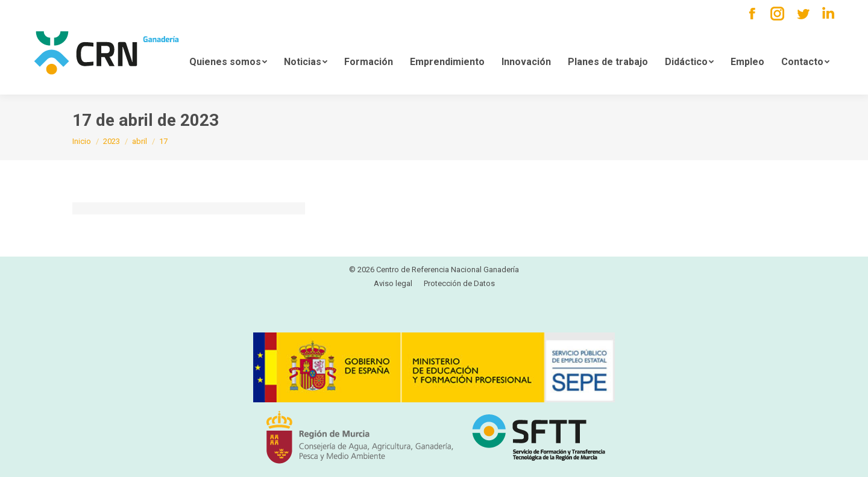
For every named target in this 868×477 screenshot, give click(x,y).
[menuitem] (228, 61)
